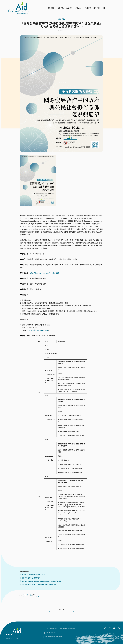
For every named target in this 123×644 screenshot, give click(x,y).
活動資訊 (69, 8)
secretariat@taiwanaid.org (39, 330)
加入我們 (96, 8)
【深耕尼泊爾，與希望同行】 (31, 578)
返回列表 (61, 610)
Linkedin (118, 629)
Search (109, 8)
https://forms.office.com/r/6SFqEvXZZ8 (45, 273)
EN (104, 8)
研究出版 (78, 8)
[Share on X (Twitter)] (29, 595)
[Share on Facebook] (25, 595)
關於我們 (51, 8)
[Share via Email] (37, 595)
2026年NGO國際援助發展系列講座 (33, 575)
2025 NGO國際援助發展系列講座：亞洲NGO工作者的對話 (41, 581)
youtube (110, 629)
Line (114, 629)
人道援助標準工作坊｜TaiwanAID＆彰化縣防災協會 (39, 584)
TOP (117, 637)
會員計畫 (88, 8)
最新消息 (61, 8)
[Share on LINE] (33, 595)
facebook (106, 629)
